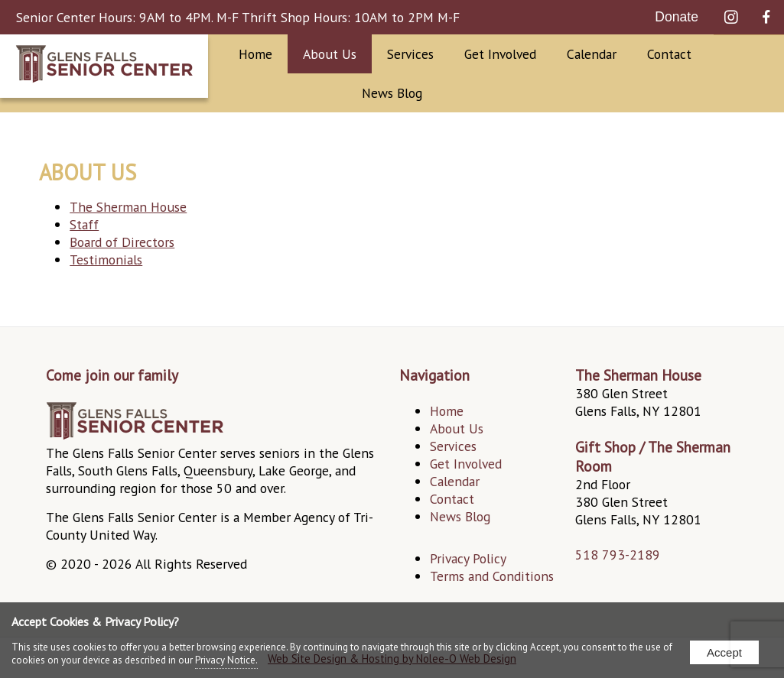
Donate (677, 17)
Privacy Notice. (226, 660)
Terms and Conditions (492, 576)
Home (255, 54)
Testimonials (106, 260)
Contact (669, 54)
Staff (84, 224)
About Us (330, 54)
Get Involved (500, 54)
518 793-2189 (618, 555)
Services (410, 54)
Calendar (592, 54)
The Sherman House (128, 207)
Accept (724, 652)
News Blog (392, 93)
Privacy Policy (468, 558)
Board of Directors (122, 242)
